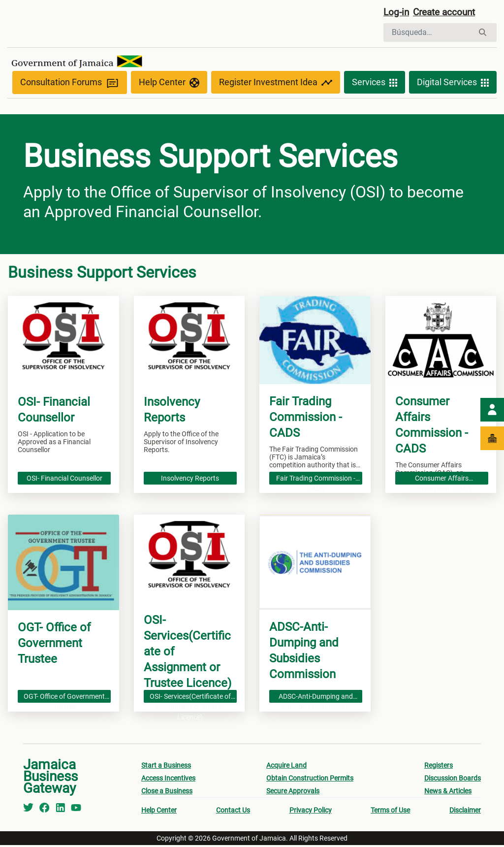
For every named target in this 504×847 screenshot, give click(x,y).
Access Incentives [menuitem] (168, 780)
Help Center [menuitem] (159, 812)
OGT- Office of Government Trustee (64, 699)
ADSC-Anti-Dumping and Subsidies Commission (316, 699)
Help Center (169, 85)
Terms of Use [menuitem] (390, 812)
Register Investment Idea (276, 85)
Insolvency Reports (190, 479)
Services (375, 85)
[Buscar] (428, 33)
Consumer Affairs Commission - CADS (441, 480)
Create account (448, 13)
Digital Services (453, 85)
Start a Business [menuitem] (166, 767)
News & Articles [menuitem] (448, 793)
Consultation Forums (70, 84)
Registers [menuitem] (439, 767)
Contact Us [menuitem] (233, 812)
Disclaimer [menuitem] (465, 812)
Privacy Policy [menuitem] (311, 812)
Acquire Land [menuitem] (286, 767)
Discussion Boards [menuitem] (453, 780)
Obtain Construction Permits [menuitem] (310, 780)
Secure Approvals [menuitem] (293, 793)
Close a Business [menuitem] (167, 793)
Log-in (397, 13)
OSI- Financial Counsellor (64, 479)
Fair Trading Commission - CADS (316, 480)
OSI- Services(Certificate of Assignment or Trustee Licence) (190, 699)
